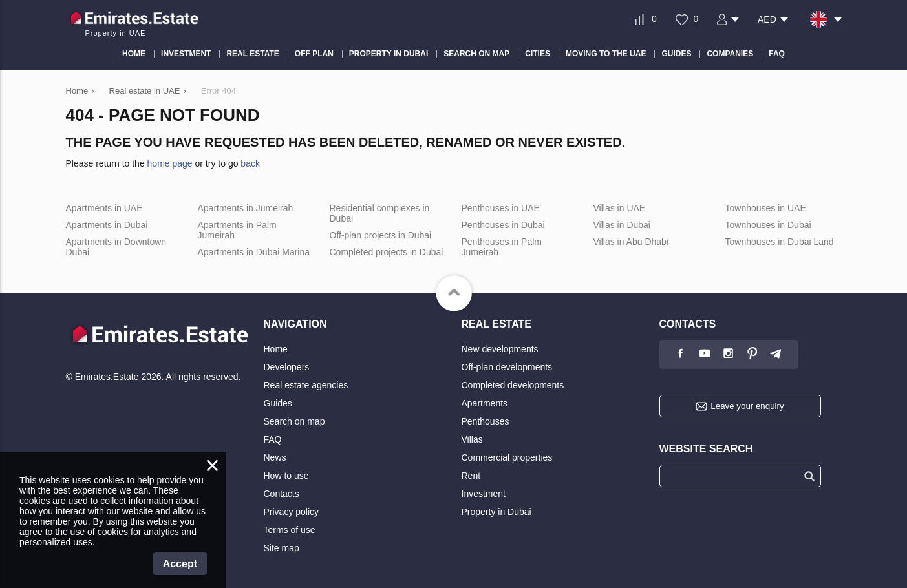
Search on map (294, 421)
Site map (282, 548)
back (250, 163)
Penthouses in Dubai (503, 225)
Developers (287, 367)
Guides (278, 403)
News (275, 457)
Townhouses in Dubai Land (780, 242)
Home (276, 349)
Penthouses (486, 421)
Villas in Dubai (622, 225)
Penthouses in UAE (501, 208)
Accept (180, 564)
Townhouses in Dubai (768, 225)
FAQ (273, 439)
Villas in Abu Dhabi (631, 242)
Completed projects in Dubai (387, 252)
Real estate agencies (306, 385)
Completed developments (513, 385)
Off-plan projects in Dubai (381, 235)
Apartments (485, 403)
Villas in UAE (620, 208)
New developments (500, 349)
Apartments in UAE (104, 208)
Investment (484, 494)
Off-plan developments (507, 367)
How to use (286, 476)
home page (170, 163)
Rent (471, 476)
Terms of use (290, 530)
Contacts (282, 494)
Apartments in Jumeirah (246, 208)
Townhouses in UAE (766, 208)
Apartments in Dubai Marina (254, 252)
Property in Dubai (496, 512)
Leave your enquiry (747, 406)
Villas (472, 439)
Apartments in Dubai (107, 225)
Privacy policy (292, 512)
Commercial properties (507, 457)
